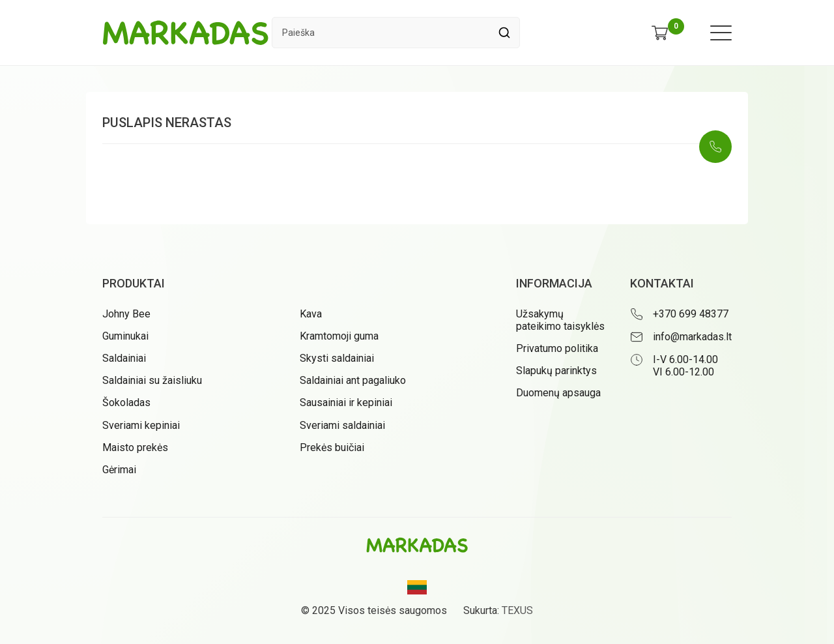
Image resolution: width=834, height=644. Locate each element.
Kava (311, 314)
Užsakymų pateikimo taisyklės (560, 320)
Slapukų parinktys (556, 371)
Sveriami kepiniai (141, 425)
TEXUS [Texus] (517, 610)
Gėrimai (119, 470)
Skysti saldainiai (337, 358)
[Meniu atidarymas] (721, 33)
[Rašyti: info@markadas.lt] (681, 337)
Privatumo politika (557, 348)
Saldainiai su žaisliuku (152, 380)
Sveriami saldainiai (342, 425)
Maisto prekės (135, 447)
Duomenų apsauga (558, 393)
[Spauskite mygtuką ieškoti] (504, 33)
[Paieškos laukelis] (381, 33)
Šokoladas (126, 402)
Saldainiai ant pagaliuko (353, 380)
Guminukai (125, 336)
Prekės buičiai (332, 447)
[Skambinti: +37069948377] (715, 147)
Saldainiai (124, 358)
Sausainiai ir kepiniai (346, 402)
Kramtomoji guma (339, 336)
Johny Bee (126, 314)
